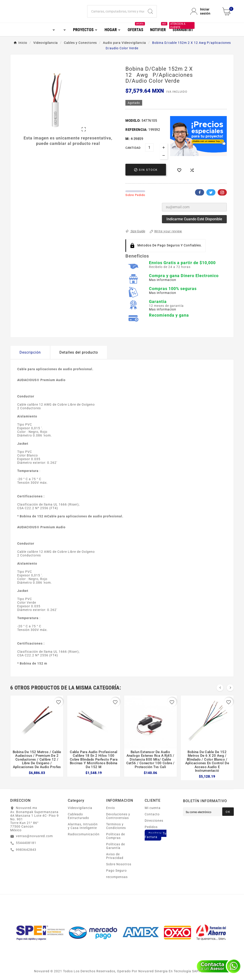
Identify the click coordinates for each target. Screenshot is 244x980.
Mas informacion (163, 280)
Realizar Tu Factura (156, 835)
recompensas (117, 877)
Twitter (211, 192)
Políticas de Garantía (116, 846)
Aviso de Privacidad (115, 856)
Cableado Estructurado (78, 816)
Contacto (152, 814)
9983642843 (26, 850)
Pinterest (222, 192)
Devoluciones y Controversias (118, 816)
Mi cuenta (153, 808)
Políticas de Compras (116, 836)
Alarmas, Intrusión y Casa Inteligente (83, 826)
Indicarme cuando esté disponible (194, 219)
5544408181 (26, 843)
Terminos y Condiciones (116, 826)
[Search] (150, 11)
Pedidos (151, 827)
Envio (111, 808)
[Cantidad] (149, 148)
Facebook (200, 192)
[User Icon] (204, 11)
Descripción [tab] (30, 352)
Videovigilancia (80, 808)
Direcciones (154, 821)
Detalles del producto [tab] (79, 352)
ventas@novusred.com (34, 836)
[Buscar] (116, 11)
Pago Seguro (116, 871)
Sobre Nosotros (119, 864)
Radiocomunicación (84, 834)
